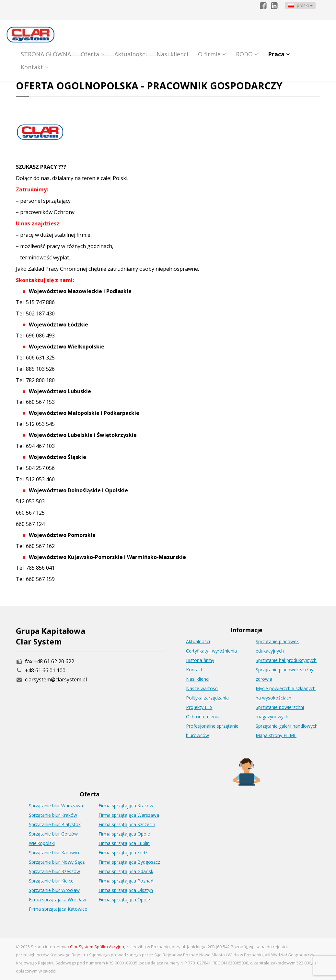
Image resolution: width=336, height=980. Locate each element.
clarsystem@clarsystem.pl (52, 679)
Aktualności (131, 54)
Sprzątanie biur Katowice (55, 853)
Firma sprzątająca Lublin (124, 843)
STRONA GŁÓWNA (46, 54)
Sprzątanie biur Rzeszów (54, 871)
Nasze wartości (202, 688)
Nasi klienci (172, 54)
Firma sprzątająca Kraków (126, 806)
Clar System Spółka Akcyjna (97, 947)
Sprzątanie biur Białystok (55, 824)
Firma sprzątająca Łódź (123, 853)
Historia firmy (200, 660)
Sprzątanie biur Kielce (51, 881)
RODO (247, 54)
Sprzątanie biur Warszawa (56, 806)
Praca (279, 54)
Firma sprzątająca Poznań (126, 881)
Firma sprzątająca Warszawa (129, 815)
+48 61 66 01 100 (45, 670)
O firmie (212, 54)
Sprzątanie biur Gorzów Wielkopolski (53, 838)
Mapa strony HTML (276, 735)
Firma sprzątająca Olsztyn (126, 890)
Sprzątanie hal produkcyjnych (286, 660)
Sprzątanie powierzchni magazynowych (280, 712)
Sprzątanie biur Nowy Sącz (57, 862)
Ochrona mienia (203, 717)
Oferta (93, 54)
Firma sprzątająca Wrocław (58, 900)
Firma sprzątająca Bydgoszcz (129, 862)
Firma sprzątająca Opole (124, 834)
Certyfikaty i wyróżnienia (211, 651)
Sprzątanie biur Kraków (53, 815)
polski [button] (300, 5)
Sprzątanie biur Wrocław (54, 890)
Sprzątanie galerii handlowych (287, 726)
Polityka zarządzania (207, 698)
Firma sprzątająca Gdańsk (126, 871)
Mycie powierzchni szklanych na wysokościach (286, 693)
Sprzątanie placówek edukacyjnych (277, 646)
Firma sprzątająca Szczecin (127, 824)
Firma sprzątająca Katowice (58, 909)
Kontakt (35, 67)
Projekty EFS (199, 707)
